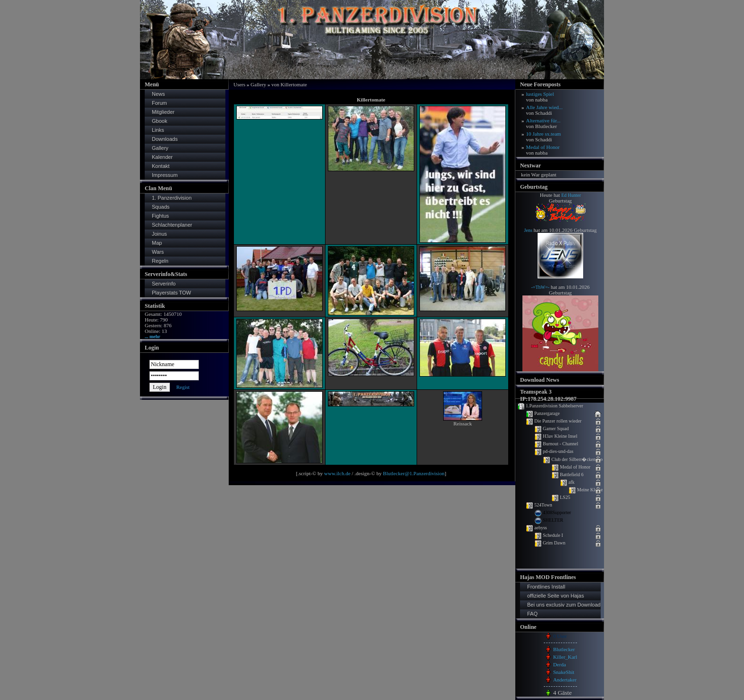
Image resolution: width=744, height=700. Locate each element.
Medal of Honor (543, 150)
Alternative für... (544, 123)
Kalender (162, 157)
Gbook (159, 121)
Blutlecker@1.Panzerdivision (414, 473)
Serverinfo (164, 284)
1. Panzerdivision (172, 198)
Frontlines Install (546, 587)
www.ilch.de (337, 473)
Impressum (165, 175)
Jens (528, 230)
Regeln (160, 261)
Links (158, 130)
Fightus (160, 216)
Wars (158, 252)
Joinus (159, 234)
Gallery (160, 148)
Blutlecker (564, 649)
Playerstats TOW (172, 293)
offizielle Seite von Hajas (556, 596)
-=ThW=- (540, 287)
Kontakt (161, 166)
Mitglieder (163, 112)
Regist (183, 387)
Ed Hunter (571, 195)
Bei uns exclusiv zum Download (564, 605)
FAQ (532, 614)
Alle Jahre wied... (544, 110)
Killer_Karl (565, 657)
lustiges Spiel (540, 97)
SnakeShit (564, 672)
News (158, 94)
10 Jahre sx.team (544, 137)
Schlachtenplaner (172, 225)
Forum (159, 103)
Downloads (165, 139)
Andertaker (565, 680)
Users (239, 84)
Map (157, 243)
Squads (161, 207)
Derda (560, 664)
